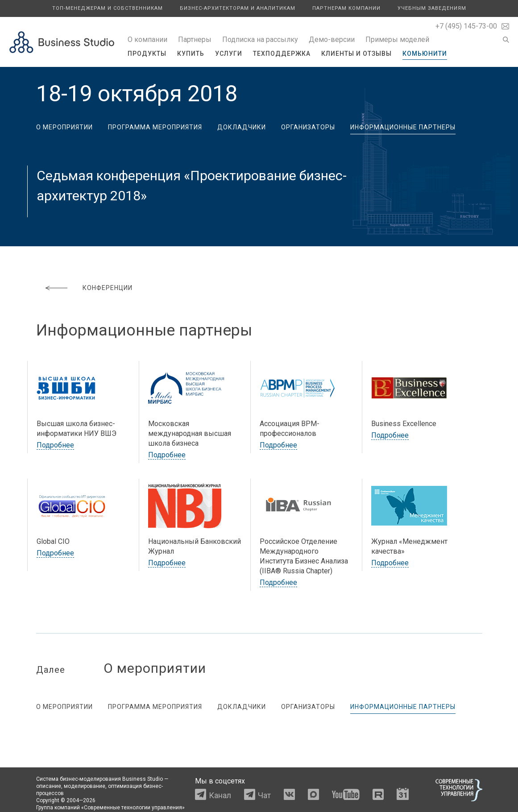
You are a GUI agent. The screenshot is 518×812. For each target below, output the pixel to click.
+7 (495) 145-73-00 (466, 26)
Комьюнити (425, 54)
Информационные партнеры (403, 127)
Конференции (108, 288)
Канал (220, 795)
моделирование (85, 786)
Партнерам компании (346, 8)
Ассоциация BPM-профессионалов (290, 429)
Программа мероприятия (155, 127)
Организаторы (308, 127)
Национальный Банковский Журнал (195, 546)
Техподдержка (282, 54)
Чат (264, 795)
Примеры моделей (397, 39)
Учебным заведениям (432, 8)
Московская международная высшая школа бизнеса (190, 433)
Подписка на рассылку (260, 39)
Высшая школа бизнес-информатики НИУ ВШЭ (77, 429)
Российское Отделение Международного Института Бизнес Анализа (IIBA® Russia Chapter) (304, 556)
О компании (147, 39)
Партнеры (195, 39)
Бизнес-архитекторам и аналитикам (238, 8)
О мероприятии (64, 127)
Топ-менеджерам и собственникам (108, 8)
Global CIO (53, 541)
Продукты (147, 54)
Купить (191, 54)
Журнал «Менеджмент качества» (409, 546)
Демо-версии (332, 39)
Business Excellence (404, 424)
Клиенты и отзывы (356, 54)
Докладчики (242, 127)
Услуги (229, 54)
